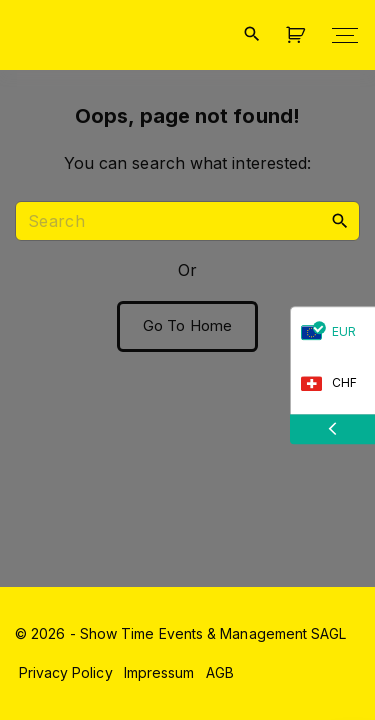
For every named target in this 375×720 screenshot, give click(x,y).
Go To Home (187, 326)
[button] (299, 35)
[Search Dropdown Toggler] (251, 34)
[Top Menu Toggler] (345, 35)
